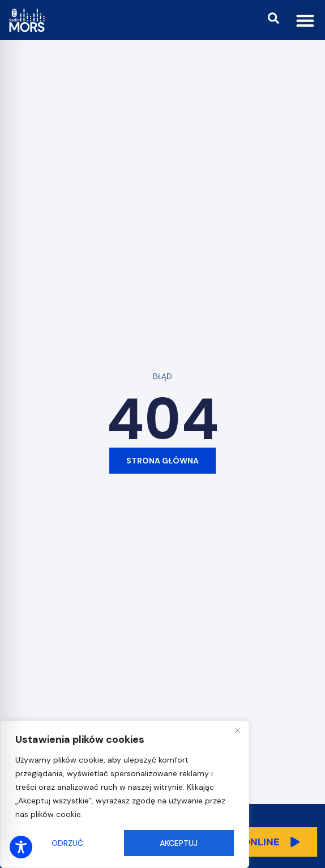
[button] (305, 20)
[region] (125, 794)
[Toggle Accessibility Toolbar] (21, 847)
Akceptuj (179, 843)
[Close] (237, 730)
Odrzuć (67, 843)
